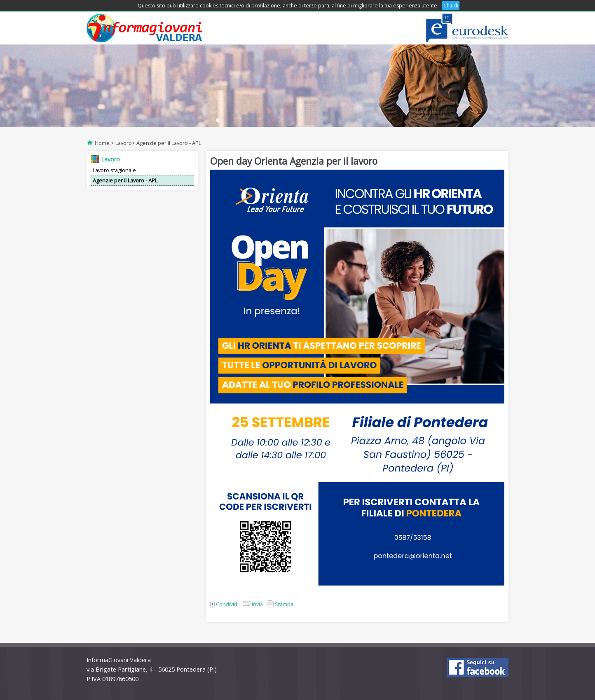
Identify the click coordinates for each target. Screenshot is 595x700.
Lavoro (124, 143)
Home (102, 143)
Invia (253, 604)
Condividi (224, 604)
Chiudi (451, 6)
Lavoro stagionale (114, 170)
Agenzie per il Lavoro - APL (169, 143)
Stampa (280, 604)
